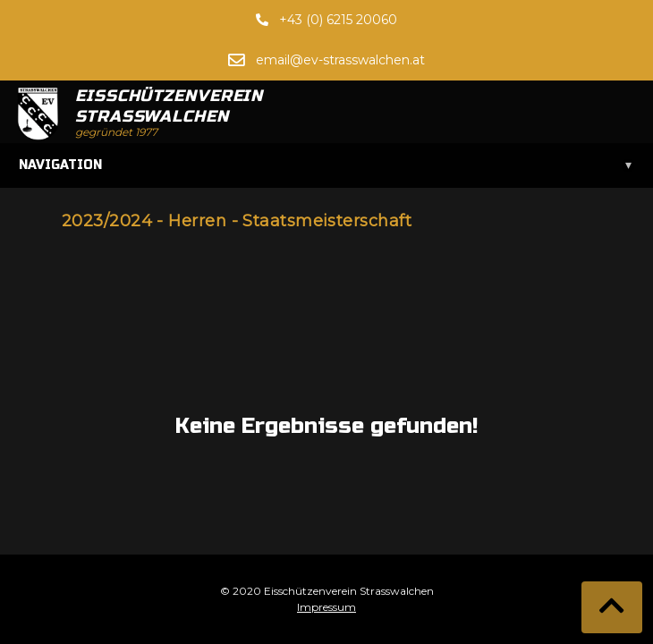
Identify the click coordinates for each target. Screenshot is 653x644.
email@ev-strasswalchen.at (340, 60)
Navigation (326, 165)
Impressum (326, 607)
